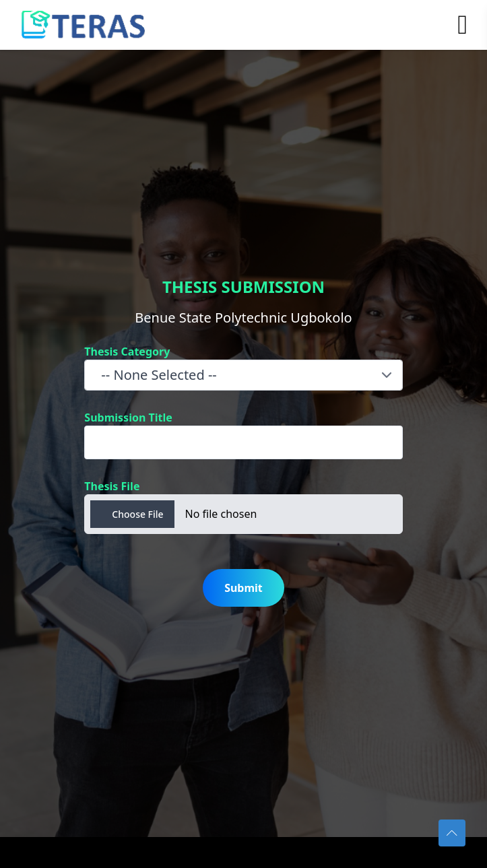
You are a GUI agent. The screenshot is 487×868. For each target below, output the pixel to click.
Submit (244, 588)
